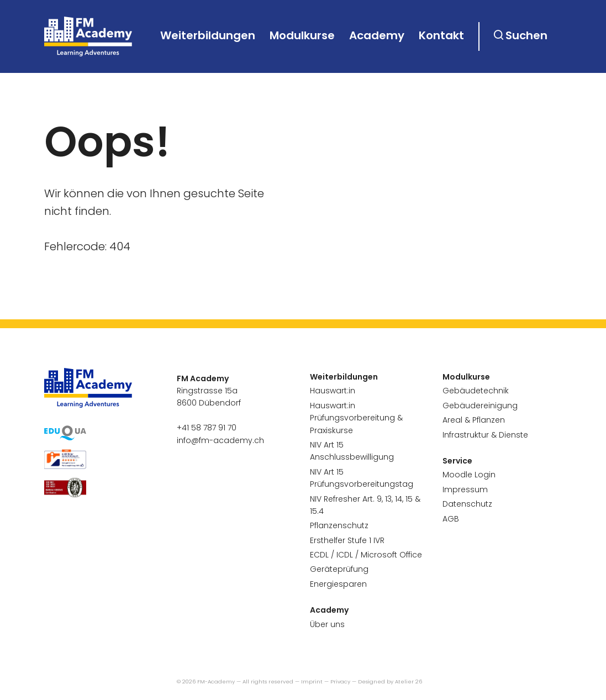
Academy (377, 35)
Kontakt (441, 35)
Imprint (312, 681)
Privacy (340, 681)
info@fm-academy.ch (220, 440)
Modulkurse (302, 35)
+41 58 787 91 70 (207, 428)
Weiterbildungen (208, 35)
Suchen (526, 35)
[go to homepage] (88, 36)
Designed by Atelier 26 (390, 681)
